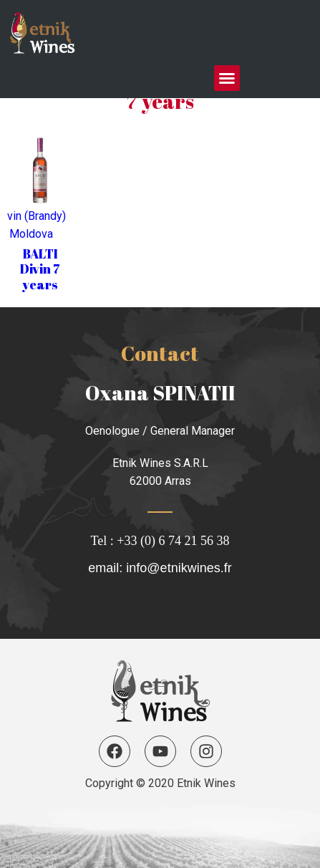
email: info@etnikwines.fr (160, 568)
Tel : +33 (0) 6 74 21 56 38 (160, 541)
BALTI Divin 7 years (40, 269)
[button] (227, 78)
